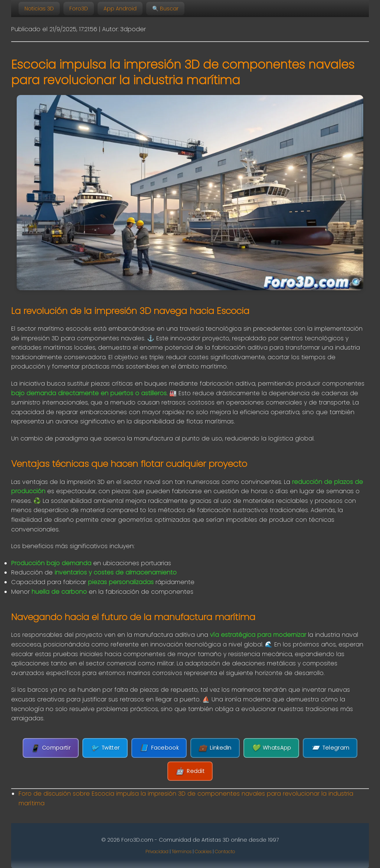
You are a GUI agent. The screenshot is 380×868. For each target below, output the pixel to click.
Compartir (51, 748)
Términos (182, 851)
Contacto (225, 851)
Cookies (203, 851)
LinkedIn (215, 748)
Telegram (330, 748)
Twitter (105, 748)
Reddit (190, 771)
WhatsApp (271, 748)
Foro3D (79, 9)
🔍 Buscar (165, 9)
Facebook (159, 748)
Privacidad (157, 851)
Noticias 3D (39, 9)
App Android (120, 9)
